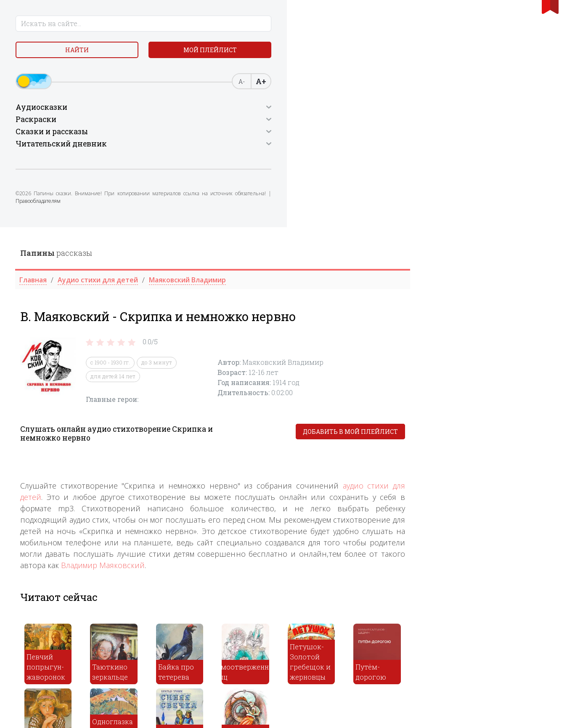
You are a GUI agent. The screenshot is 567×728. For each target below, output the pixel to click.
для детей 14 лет (255, 149)
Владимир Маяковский (245, 338)
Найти (71, 54)
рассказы (198, 26)
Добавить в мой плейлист (492, 205)
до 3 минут (298, 136)
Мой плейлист (71, 74)
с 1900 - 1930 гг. (252, 136)
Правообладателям (43, 237)
